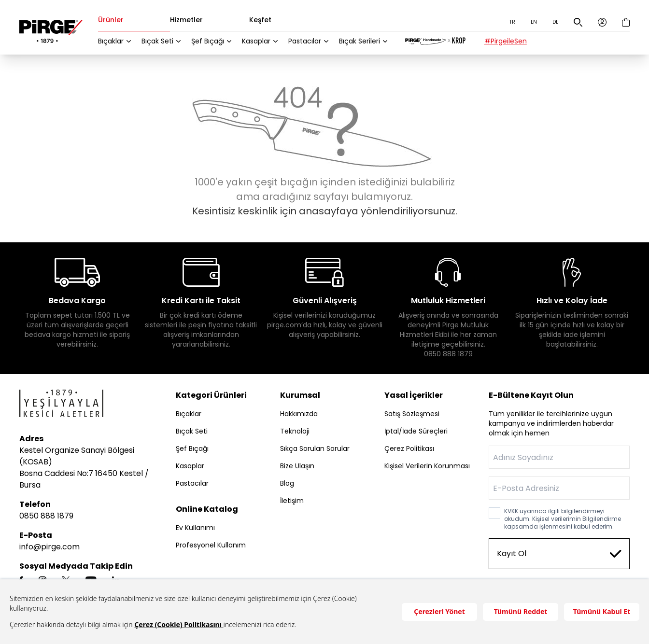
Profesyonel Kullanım (211, 545)
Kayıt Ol (559, 553)
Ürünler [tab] (111, 21)
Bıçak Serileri (360, 41)
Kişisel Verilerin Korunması (427, 466)
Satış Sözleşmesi (412, 414)
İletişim (292, 501)
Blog (287, 483)
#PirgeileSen (506, 41)
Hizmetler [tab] (186, 21)
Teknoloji (295, 431)
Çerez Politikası (409, 448)
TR (512, 22)
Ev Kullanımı (195, 528)
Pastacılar (305, 41)
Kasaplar (256, 41)
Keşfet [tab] (260, 21)
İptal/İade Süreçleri (416, 431)
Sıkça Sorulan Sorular (315, 448)
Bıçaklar (111, 41)
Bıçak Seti (157, 41)
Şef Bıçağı (208, 41)
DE (555, 22)
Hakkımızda (299, 414)
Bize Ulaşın (297, 466)
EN (534, 22)
